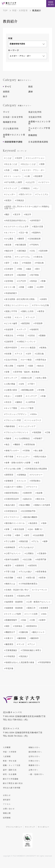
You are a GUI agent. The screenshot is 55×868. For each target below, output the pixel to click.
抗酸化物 (24, 632)
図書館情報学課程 (14, 142)
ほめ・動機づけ (36, 529)
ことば (8, 158)
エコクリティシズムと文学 (17, 227)
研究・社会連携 (10, 774)
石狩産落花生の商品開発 (36, 469)
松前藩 (8, 354)
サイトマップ (30, 827)
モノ (37, 188)
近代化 (8, 257)
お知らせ (7, 795)
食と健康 (38, 451)
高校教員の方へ (35, 752)
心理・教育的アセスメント (39, 602)
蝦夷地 (43, 348)
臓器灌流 (9, 644)
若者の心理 (27, 378)
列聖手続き (41, 360)
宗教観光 (26, 188)
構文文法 (40, 499)
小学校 (8, 535)
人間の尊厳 (10, 384)
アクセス (7, 804)
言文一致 (24, 233)
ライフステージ (12, 517)
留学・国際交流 (10, 770)
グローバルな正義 (41, 305)
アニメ (32, 644)
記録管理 (9, 342)
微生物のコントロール (15, 523)
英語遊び (24, 656)
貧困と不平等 (11, 311)
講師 (31, 92)
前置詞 (8, 200)
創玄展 (8, 245)
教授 (31, 87)
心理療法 (29, 553)
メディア (22, 329)
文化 (33, 251)
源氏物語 (22, 251)
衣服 (44, 396)
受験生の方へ (34, 747)
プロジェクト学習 (13, 420)
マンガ (21, 644)
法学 (29, 354)
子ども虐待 (10, 541)
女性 (22, 384)
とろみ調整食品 (23, 438)
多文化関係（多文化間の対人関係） (21, 299)
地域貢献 (37, 432)
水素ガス (9, 638)
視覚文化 (9, 336)
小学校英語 (10, 656)
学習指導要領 (45, 662)
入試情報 (7, 756)
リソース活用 (31, 614)
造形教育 (44, 608)
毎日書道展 (21, 245)
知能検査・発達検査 (14, 608)
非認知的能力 (11, 293)
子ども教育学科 (11, 128)
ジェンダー (10, 194)
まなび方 (31, 182)
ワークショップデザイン (16, 414)
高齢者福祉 (10, 426)
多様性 (44, 299)
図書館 (43, 336)
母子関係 (35, 275)
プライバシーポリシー (14, 827)
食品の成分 (10, 505)
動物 (16, 170)
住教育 (19, 396)
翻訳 (7, 214)
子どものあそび (27, 547)
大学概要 (7, 747)
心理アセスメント (13, 553)
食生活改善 (19, 529)
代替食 (27, 451)
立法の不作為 (11, 360)
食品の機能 (25, 505)
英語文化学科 (35, 112)
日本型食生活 (11, 511)
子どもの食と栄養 (13, 469)
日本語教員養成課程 (38, 142)
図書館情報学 (11, 620)
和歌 (20, 269)
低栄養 (39, 493)
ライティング (11, 188)
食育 (37, 463)
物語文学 (9, 251)
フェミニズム (42, 194)
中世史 (21, 336)
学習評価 (9, 668)
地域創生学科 (10, 122)
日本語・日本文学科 (13, 117)
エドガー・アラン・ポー (34, 170)
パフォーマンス (40, 590)
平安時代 (35, 245)
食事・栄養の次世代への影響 (18, 463)
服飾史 (19, 402)
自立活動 (28, 559)
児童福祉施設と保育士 (31, 650)
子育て (32, 384)
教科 (18, 535)
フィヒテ (31, 317)
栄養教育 (9, 481)
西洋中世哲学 (11, 348)
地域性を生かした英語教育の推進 (20, 662)
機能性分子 (10, 632)
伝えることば (11, 164)
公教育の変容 (11, 390)
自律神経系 (10, 547)
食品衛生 (33, 523)
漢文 (16, 263)
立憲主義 (40, 354)
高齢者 (8, 438)
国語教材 (22, 275)
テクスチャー (37, 475)
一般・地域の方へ (36, 774)
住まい (8, 396)
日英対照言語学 (12, 499)
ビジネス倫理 (11, 323)
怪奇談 (34, 281)
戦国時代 (37, 233)
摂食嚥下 (38, 438)
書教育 (21, 239)
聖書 (44, 281)
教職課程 (33, 135)
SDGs (34, 414)
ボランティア (11, 378)
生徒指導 (9, 329)
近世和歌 (9, 281)
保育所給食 (30, 444)
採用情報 (7, 818)
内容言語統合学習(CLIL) (16, 221)
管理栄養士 (36, 481)
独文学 (28, 214)
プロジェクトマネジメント (17, 432)
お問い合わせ (9, 809)
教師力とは (10, 584)
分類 (33, 620)
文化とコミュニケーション (17, 305)
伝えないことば (29, 164)
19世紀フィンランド (27, 342)
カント (19, 317)
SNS (44, 614)
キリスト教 (10, 287)
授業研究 (20, 566)
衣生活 (8, 402)
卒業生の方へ (34, 761)
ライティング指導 (13, 614)
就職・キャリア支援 (12, 765)
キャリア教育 (28, 408)
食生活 (41, 366)
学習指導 (38, 323)
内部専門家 (41, 559)
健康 (45, 541)
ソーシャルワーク (33, 420)
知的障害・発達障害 (14, 602)
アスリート (32, 487)
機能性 (17, 444)
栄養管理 (28, 493)
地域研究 (35, 329)
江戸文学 (22, 281)
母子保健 (9, 457)
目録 (24, 620)
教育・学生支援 (10, 761)
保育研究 (33, 566)
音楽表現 (9, 596)
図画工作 (31, 608)
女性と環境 (41, 378)
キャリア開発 (11, 408)
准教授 (6, 92)
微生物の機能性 (30, 517)
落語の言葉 (38, 227)
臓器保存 (35, 638)
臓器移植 (22, 638)
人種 (28, 176)
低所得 (21, 366)
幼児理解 (9, 578)
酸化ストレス (38, 632)
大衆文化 (38, 257)
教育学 (8, 566)
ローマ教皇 (27, 360)
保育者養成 (41, 572)
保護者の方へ (34, 765)
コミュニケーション (36, 158)
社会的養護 (39, 535)
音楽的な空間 (24, 596)
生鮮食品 (18, 626)
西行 (38, 269)
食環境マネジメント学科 (39, 123)
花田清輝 (44, 251)
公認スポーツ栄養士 (14, 487)
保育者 (43, 578)
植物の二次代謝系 (42, 505)
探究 (27, 535)
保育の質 (31, 578)
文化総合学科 (35, 117)
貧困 (42, 164)
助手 (5, 96)
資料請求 (7, 800)
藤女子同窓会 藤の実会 (13, 783)
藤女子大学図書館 (11, 779)
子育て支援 (10, 572)
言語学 (19, 158)
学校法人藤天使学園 (12, 788)
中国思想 (27, 263)
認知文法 (28, 499)
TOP (5, 10)
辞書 (22, 287)
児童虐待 (42, 553)
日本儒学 (9, 269)
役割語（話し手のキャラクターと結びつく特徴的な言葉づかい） (27, 207)
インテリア (32, 396)
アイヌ (19, 354)
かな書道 (9, 239)
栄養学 (43, 620)
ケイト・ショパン (13, 176)
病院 (7, 626)
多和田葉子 (36, 221)
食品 (7, 444)
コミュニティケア (28, 426)
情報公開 (7, 813)
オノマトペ (10, 233)
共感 (7, 170)
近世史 (32, 336)
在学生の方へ (34, 756)
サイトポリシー (44, 827)
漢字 (7, 263)
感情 (31, 287)
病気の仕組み (40, 457)
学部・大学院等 (20, 10)
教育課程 (26, 323)
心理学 (41, 287)
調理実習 (9, 475)
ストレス (22, 481)
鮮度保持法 (32, 626)
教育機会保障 (28, 390)
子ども (36, 541)
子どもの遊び (26, 572)
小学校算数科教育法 (29, 584)
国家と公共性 (28, 311)
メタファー (44, 182)
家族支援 (24, 541)
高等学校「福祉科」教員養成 (27, 372)
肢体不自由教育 (12, 559)
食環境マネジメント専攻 (14, 136)
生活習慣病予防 (29, 511)
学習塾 (41, 390)
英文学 (17, 214)
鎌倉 (29, 269)
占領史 (8, 317)
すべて (8, 87)
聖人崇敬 (9, 366)
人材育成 (31, 402)
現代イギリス (26, 194)
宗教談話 (20, 200)
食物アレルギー (12, 451)
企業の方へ (33, 770)
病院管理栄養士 (12, 493)
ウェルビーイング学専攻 (39, 129)
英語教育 (38, 176)
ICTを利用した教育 (13, 182)
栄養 (7, 372)
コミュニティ (24, 457)
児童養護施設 (11, 650)
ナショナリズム (23, 257)
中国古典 (40, 263)
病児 (20, 578)
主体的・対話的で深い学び (17, 590)
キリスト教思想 (29, 348)
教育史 (41, 311)
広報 (48, 432)
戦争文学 (9, 275)
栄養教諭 (22, 475)
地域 (44, 523)
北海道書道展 (35, 239)
